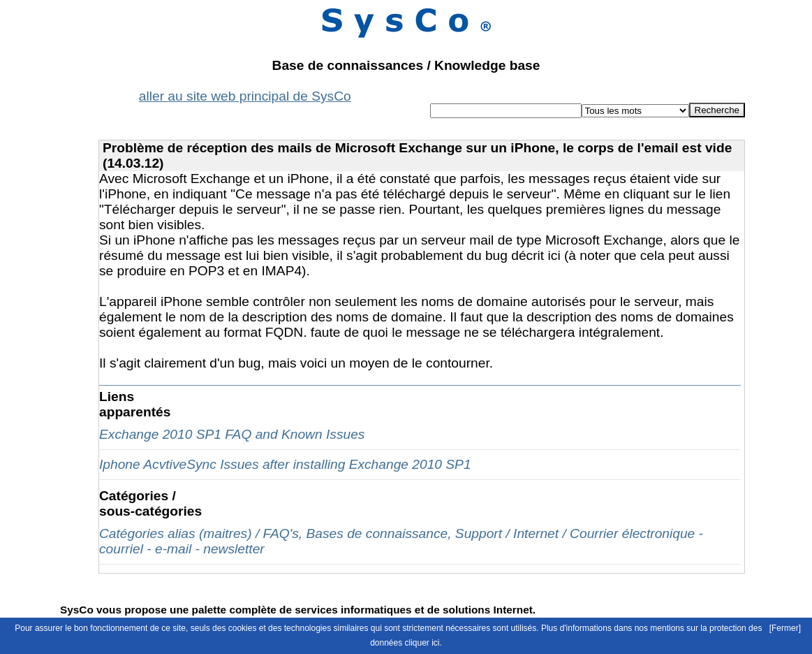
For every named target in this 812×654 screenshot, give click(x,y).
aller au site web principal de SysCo (245, 96)
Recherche (717, 110)
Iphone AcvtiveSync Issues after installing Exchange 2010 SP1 (285, 464)
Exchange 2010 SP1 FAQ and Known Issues (232, 434)
